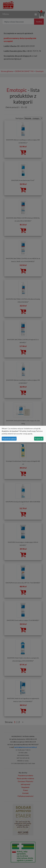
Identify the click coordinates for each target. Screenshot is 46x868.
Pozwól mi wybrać (9, 439)
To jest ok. (39, 439)
